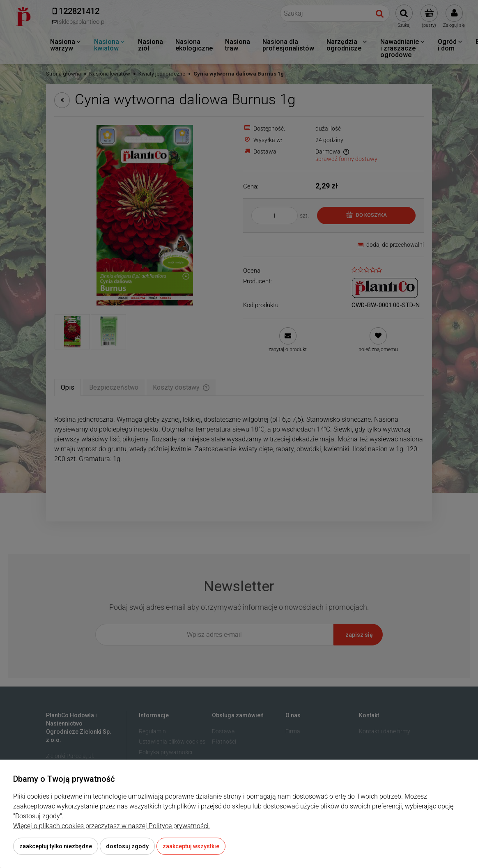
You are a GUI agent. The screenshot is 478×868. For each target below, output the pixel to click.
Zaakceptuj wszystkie (191, 846)
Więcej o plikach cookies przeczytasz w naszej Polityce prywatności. (112, 826)
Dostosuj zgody (127, 846)
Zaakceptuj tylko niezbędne (56, 846)
